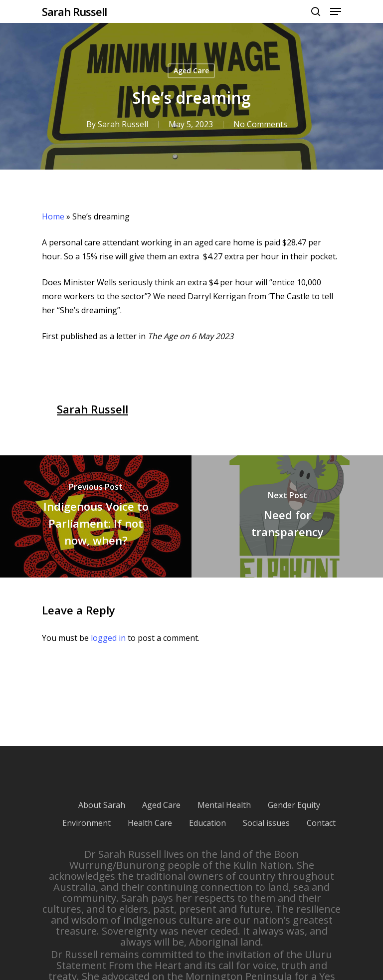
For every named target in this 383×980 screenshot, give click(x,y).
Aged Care (191, 71)
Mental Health (224, 805)
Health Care (150, 823)
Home (53, 216)
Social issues (266, 823)
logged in (108, 638)
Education (207, 823)
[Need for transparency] (287, 516)
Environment (87, 823)
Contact (321, 823)
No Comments (260, 124)
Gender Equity (294, 805)
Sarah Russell (74, 11)
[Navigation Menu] (336, 11)
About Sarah (102, 805)
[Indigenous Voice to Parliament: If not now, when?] (96, 516)
